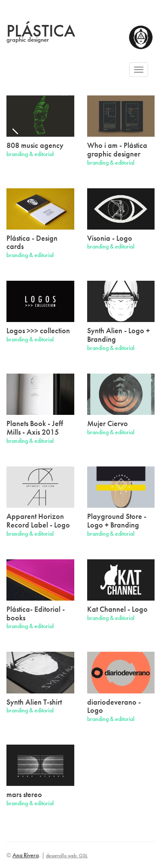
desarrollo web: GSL (67, 856)
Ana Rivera (26, 855)
